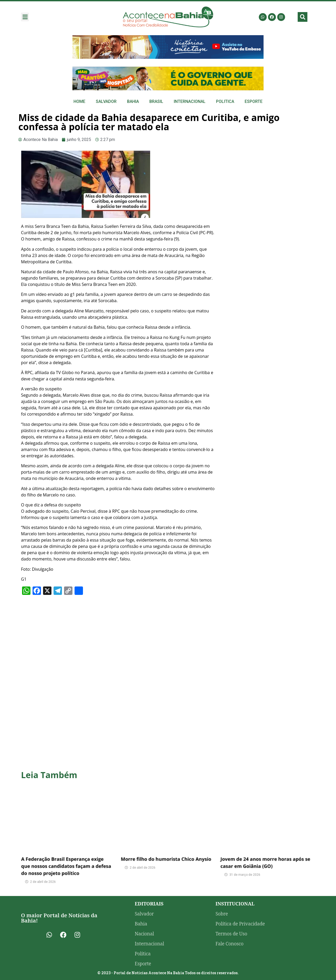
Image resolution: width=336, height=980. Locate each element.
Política (143, 953)
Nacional (144, 934)
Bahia (133, 101)
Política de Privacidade (240, 924)
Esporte (254, 101)
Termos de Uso (231, 934)
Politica (225, 101)
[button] (25, 17)
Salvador (106, 101)
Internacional (190, 101)
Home (79, 101)
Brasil (156, 101)
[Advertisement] (268, 190)
